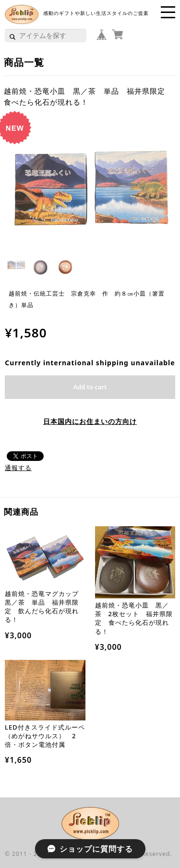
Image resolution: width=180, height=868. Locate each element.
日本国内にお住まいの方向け (90, 421)
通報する (18, 468)
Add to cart (90, 387)
